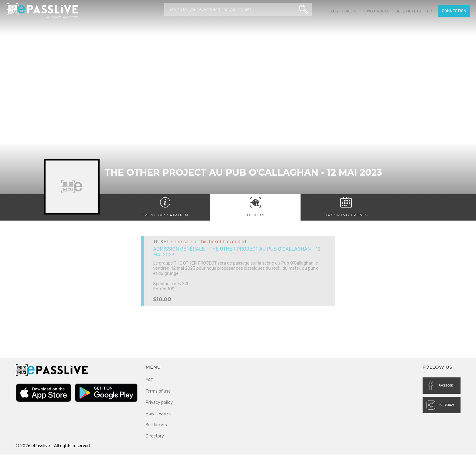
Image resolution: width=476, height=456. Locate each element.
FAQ (150, 382)
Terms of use (158, 393)
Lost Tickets (343, 11)
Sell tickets (408, 11)
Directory (155, 438)
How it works (376, 11)
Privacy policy (159, 404)
